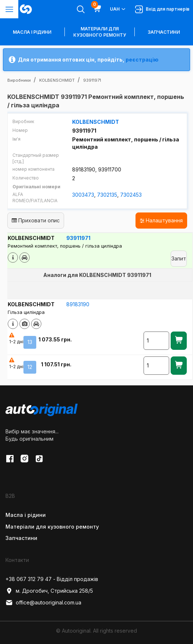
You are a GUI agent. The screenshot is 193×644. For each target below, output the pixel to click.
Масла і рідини (26, 515)
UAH (118, 9)
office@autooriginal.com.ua (43, 603)
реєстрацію (142, 60)
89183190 (78, 304)
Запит (179, 258)
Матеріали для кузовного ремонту (100, 32)
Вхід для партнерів (162, 9)
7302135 (107, 195)
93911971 (78, 238)
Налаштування (161, 220)
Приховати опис (36, 220)
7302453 (131, 195)
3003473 (83, 195)
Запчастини (164, 32)
